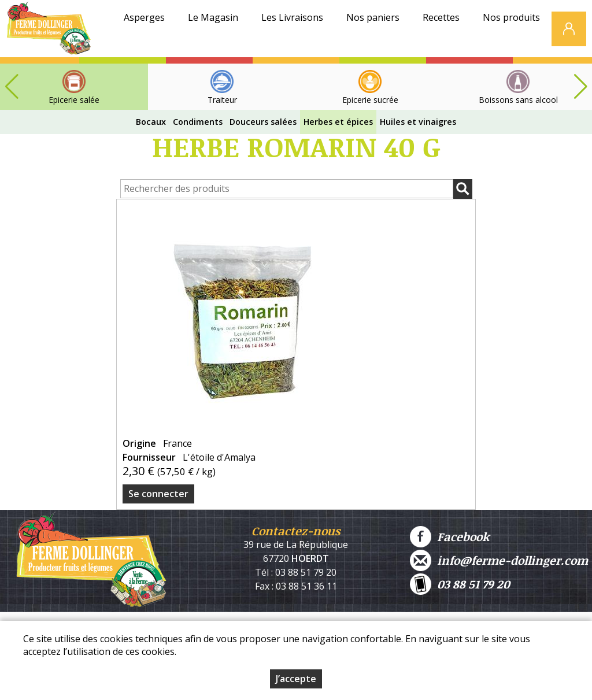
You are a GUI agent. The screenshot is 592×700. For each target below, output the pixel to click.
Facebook (449, 537)
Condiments (198, 122)
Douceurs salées (263, 122)
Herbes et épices (338, 122)
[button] (580, 87)
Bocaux (151, 122)
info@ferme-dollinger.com (499, 560)
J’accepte (296, 679)
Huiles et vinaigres (418, 122)
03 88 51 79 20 (460, 584)
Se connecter (158, 494)
